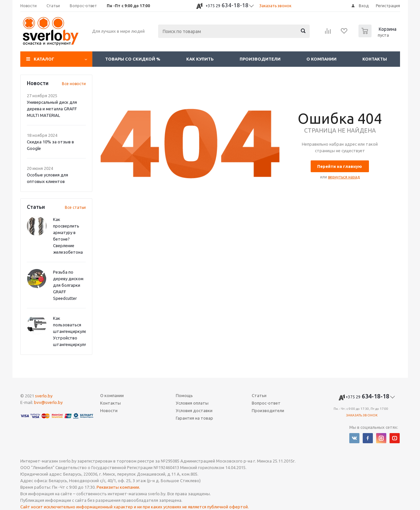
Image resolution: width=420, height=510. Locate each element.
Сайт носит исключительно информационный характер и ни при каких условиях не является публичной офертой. (135, 507)
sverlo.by (44, 396)
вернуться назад (344, 177)
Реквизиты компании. (118, 487)
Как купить (200, 59)
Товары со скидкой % (133, 59)
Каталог (44, 59)
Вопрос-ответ (266, 403)
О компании (321, 59)
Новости (109, 410)
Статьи (259, 395)
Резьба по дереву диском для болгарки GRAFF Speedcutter (68, 285)
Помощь (184, 395)
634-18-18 (227, 5)
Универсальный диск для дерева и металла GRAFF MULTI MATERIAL (52, 109)
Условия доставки (194, 410)
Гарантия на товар (194, 418)
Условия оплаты (192, 403)
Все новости (74, 84)
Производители (260, 59)
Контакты (375, 59)
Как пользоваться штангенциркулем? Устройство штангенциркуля (72, 331)
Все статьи (75, 207)
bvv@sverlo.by (48, 402)
